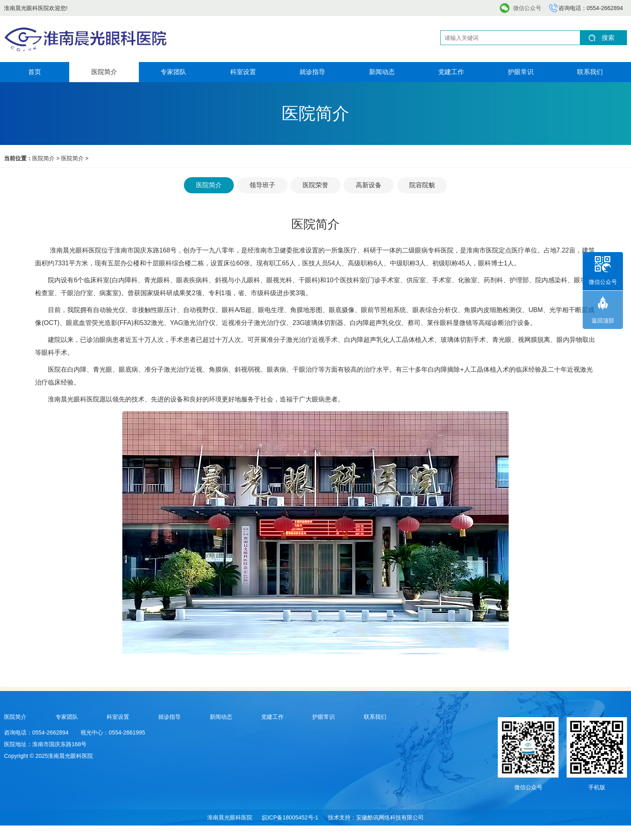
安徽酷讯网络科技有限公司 (390, 817)
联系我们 (590, 72)
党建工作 (451, 72)
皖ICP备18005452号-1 (290, 817)
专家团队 (173, 72)
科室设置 (243, 72)
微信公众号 (527, 8)
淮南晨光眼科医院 (230, 817)
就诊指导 (312, 72)
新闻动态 (382, 72)
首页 (35, 72)
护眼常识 (521, 72)
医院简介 (104, 72)
